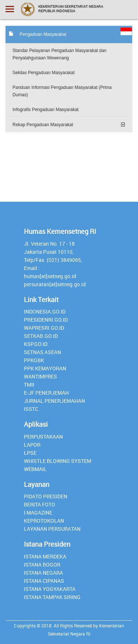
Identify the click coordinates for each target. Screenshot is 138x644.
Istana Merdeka (45, 556)
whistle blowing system (58, 461)
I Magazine (38, 513)
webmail (35, 469)
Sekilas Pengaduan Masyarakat (44, 73)
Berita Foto (40, 504)
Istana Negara (43, 573)
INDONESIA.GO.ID (45, 311)
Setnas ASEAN (43, 352)
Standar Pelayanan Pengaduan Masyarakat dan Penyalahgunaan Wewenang (60, 54)
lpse (30, 453)
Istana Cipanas (44, 581)
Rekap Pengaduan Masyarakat (43, 125)
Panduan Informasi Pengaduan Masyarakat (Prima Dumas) (62, 91)
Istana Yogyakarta (50, 589)
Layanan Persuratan (52, 529)
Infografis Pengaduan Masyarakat (45, 110)
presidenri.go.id (46, 320)
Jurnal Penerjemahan (54, 401)
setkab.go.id (41, 336)
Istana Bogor (42, 565)
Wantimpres (40, 376)
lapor (32, 445)
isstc (31, 409)
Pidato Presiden (46, 496)
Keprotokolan (44, 521)
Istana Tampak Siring (52, 597)
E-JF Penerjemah (46, 393)
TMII (29, 385)
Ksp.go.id (36, 344)
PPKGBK (34, 360)
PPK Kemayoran (45, 368)
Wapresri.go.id (44, 328)
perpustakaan (43, 437)
